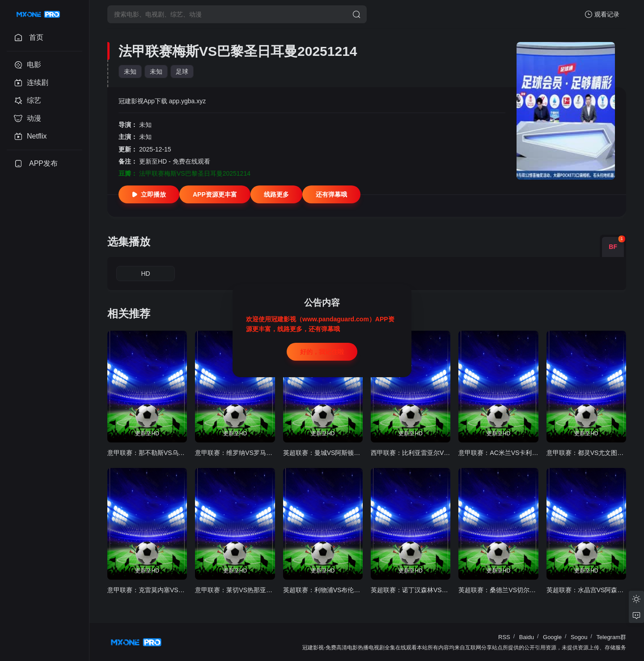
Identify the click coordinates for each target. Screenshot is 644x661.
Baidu (527, 637)
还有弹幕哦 (331, 194)
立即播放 (149, 194)
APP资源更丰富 (215, 194)
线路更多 (276, 194)
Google (552, 637)
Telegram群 (611, 637)
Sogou (579, 637)
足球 (182, 72)
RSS (504, 637)
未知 (130, 72)
